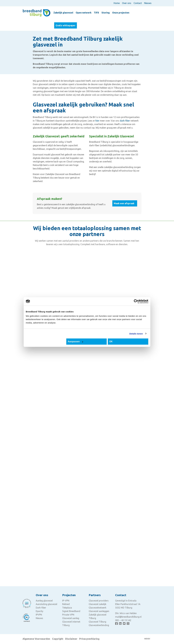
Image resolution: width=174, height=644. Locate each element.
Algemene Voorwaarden (36, 639)
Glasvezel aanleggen (99, 611)
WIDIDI (147, 639)
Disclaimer (71, 639)
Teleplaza (67, 608)
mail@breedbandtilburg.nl (128, 617)
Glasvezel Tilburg (97, 622)
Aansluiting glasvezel (46, 604)
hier (97, 121)
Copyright (58, 639)
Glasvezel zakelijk (97, 604)
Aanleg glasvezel (44, 601)
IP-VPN (66, 601)
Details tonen (136, 334)
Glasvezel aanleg (71, 618)
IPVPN (39, 615)
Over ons (127, 3)
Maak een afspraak (124, 203)
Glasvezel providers (99, 601)
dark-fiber (125, 121)
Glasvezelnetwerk (97, 608)
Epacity (39, 611)
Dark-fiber (41, 608)
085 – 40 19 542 (123, 620)
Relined (66, 604)
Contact (138, 3)
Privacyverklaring (89, 639)
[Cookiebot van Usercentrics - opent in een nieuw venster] (136, 301)
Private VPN (68, 615)
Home (117, 3)
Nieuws (148, 3)
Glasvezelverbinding (99, 625)
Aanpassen (75, 342)
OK (111, 342)
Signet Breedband (71, 611)
